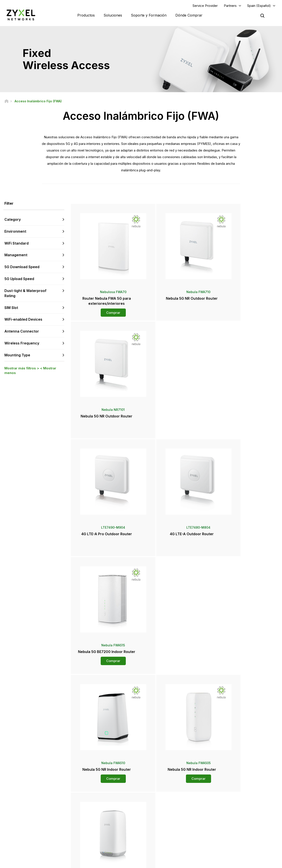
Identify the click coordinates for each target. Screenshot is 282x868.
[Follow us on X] (44, 841)
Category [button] (13, 220)
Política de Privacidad (220, 863)
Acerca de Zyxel (229, 825)
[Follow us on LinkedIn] (33, 841)
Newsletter (159, 832)
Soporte (91, 793)
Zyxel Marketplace (164, 793)
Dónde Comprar (189, 15)
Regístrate (58, 815)
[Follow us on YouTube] (22, 841)
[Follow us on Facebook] (10, 841)
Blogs (156, 840)
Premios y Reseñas (165, 825)
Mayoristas (159, 800)
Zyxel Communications (234, 847)
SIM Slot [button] (11, 308)
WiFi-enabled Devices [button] (23, 320)
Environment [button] (15, 232)
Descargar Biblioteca (99, 807)
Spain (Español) (259, 6)
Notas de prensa (163, 818)
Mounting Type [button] (17, 355)
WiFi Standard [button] (17, 244)
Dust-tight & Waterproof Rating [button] (25, 294)
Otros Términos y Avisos (101, 822)
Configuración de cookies (261, 863)
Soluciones (113, 15)
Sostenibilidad (228, 832)
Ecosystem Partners (232, 807)
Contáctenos (141, 760)
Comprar (105, 310)
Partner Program (229, 800)
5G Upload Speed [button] (19, 279)
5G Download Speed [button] (22, 268)
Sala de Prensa (165, 810)
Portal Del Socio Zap (232, 793)
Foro (88, 800)
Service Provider (205, 6)
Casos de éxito (229, 840)
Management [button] (16, 256)
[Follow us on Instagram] (55, 841)
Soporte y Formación (149, 15)
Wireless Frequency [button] (22, 344)
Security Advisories (98, 815)
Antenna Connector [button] (22, 332)
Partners (230, 6)
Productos (86, 15)
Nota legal (159, 863)
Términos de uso (186, 863)
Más (175, 676)
